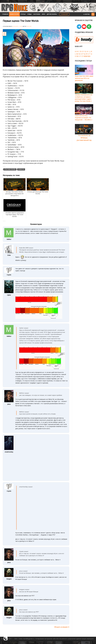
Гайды (29, 14)
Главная (5, 14)
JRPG (43, 14)
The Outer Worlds (10, 169)
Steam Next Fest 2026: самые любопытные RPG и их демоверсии (84, 78)
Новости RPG (14, 14)
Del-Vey (29, 26)
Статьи (23, 14)
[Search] (93, 14)
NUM (85, 56)
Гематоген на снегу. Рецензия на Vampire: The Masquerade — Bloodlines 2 (84, 118)
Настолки (37, 14)
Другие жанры (52, 14)
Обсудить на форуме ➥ (62, 627)
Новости (21, 169)
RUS (89, 56)
